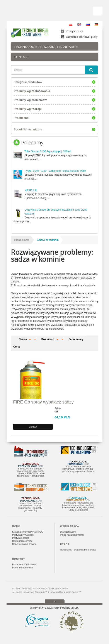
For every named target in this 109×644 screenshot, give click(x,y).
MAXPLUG (31, 190)
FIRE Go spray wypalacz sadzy (43, 402)
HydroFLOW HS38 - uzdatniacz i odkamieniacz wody (55, 171)
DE (96, 25)
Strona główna (22, 240)
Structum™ (41, 592)
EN (79, 25)
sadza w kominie (48, 240)
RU (88, 25)
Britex (58, 409)
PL (71, 25)
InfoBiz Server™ (72, 592)
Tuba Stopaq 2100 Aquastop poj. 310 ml (48, 151)
